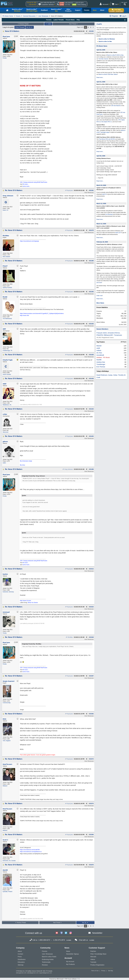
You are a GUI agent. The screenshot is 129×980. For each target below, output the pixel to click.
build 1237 (118, 233)
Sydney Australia (7, 288)
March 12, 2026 (101, 203)
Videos (93, 959)
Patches (93, 951)
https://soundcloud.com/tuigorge (29, 241)
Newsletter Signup (72, 954)
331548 (92, 637)
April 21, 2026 (101, 82)
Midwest (5, 786)
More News (100, 303)
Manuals (93, 957)
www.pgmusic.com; (21, 973)
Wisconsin (6, 432)
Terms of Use (95, 971)
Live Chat (67, 5)
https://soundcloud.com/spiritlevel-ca (31, 852)
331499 (92, 469)
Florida (5, 58)
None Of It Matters (12, 31)
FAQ (78, 20)
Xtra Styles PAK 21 (106, 122)
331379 (92, 230)
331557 (92, 676)
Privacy (103, 971)
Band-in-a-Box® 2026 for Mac (115, 55)
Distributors (22, 959)
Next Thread (74, 24)
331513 (92, 569)
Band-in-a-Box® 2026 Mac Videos (108, 74)
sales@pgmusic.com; (33, 973)
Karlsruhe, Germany (8, 592)
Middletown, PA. (7, 405)
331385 (92, 261)
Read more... (100, 77)
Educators (21, 962)
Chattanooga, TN (7, 351)
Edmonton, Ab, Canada (9, 861)
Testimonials (46, 962)
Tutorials (93, 962)
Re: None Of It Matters (14, 190)
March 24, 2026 (101, 185)
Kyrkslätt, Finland (8, 892)
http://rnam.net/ (24, 315)
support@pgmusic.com (45, 973)
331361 (92, 190)
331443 (92, 409)
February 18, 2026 (102, 242)
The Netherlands (7, 319)
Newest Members (102, 329)
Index (48, 24)
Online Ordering (82, 5)
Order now (99, 296)
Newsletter (97, 933)
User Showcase (43, 16)
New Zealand (6, 257)
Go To (30, 27)
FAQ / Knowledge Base (98, 954)
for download (109, 214)
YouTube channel (103, 59)
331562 (92, 714)
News (68, 951)
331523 (92, 607)
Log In (123, 16)
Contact (20, 954)
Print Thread (20, 27)
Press (20, 957)
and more (99, 283)
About (20, 951)
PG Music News (102, 46)
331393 (92, 292)
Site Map (111, 971)
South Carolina (7, 374)
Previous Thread (23, 24)
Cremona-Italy (7, 703)
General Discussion (29, 16)
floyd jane (69, 190)
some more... (26, 186)
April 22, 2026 (101, 50)
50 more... (26, 184)
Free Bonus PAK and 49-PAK (107, 139)
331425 (92, 324)
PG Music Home (8, 16)
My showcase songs (26, 461)
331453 (92, 436)
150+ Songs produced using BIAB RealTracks (34, 182)
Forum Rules (70, 20)
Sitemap (21, 965)
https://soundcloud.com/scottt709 (30, 850)
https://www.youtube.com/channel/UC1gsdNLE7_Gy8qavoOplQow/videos (42, 313)
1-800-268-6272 (69, 3)
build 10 (104, 194)
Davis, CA (6, 210)
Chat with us (83, 940)
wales (4, 463)
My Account (70, 961)
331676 (92, 865)
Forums (18, 16)
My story (23, 465)
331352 (92, 31)
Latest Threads (59, 20)
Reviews (45, 965)
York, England (7, 741)
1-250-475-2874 (79, 3)
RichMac (69, 637)
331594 (92, 835)
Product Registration (97, 965)
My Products (70, 964)
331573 (92, 759)
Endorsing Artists (48, 959)
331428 (92, 355)
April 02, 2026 (101, 156)
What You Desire (33, 603)
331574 (92, 804)
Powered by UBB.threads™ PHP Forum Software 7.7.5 (64, 979)
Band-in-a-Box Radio (49, 957)
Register (114, 16)
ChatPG (99, 24)
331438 (92, 379)
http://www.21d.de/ (26, 601)
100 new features (116, 106)
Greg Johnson (68, 469)
